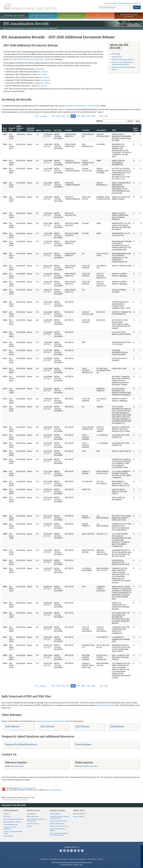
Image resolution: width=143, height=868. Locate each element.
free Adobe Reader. (28, 788)
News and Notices (79, 814)
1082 (93, 116)
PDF (46, 136)
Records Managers (33, 824)
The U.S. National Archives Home (30, 6)
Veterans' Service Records (43, 16)
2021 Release (117, 726)
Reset (138, 121)
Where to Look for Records (59, 826)
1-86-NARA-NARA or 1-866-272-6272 (72, 865)
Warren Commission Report (123, 59)
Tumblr (71, 851)
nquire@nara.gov (17, 766)
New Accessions (79, 816)
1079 (78, 116)
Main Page (116, 54)
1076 (63, 116)
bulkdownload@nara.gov (105, 705)
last (106, 116)
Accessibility (53, 859)
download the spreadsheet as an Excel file (81, 106)
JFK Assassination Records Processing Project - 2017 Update (32, 59)
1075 (58, 116)
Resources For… (34, 810)
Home (5, 28)
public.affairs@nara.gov (89, 766)
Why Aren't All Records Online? (58, 830)
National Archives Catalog (12, 822)
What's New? (79, 810)
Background (117, 57)
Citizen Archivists (111, 3)
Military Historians (33, 816)
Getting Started (55, 814)
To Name (86, 130)
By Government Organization (13, 819)
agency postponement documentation (51, 721)
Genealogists (31, 814)
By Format (7, 816)
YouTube (75, 851)
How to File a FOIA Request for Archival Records (59, 834)
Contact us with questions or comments (15, 800)
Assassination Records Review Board (124, 68)
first (37, 116)
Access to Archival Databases (10, 828)
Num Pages (136, 129)
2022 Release (82, 726)
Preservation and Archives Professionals (36, 820)
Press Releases (83, 744)
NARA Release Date (20, 128)
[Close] (140, 847)
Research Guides (58, 810)
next (101, 116)
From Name (101, 130)
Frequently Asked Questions (21, 744)
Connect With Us (72, 847)
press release (39, 69)
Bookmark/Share (125, 3)
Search (137, 7)
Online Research (11, 810)
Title (114, 130)
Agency (39, 130)
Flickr (82, 851)
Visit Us (100, 16)
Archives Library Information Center (13, 832)
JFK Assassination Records (35, 28)
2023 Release (47, 726)
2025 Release (12, 726)
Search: (99, 121)
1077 (68, 116)
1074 (53, 116)
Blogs (79, 851)
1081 (88, 116)
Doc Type (58, 130)
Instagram (68, 851)
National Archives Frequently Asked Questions (60, 817)
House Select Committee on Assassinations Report (123, 63)
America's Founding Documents (129, 16)
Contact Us (137, 3)
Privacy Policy (63, 859)
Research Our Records (14, 16)
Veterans (30, 826)
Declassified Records (57, 824)
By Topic (6, 814)
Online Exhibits (8, 836)
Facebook (61, 851)
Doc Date (47, 130)
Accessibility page (55, 790)
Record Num (12, 129)
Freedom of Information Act (78, 859)
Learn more (123, 864)
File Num (68, 130)
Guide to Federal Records (59, 821)
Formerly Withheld (30, 129)
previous (43, 116)
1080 (83, 116)
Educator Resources (71, 16)
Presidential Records (11, 824)
